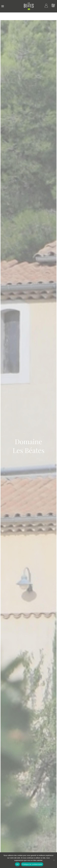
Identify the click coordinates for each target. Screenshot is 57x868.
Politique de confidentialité (32, 864)
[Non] (54, 860)
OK (17, 864)
